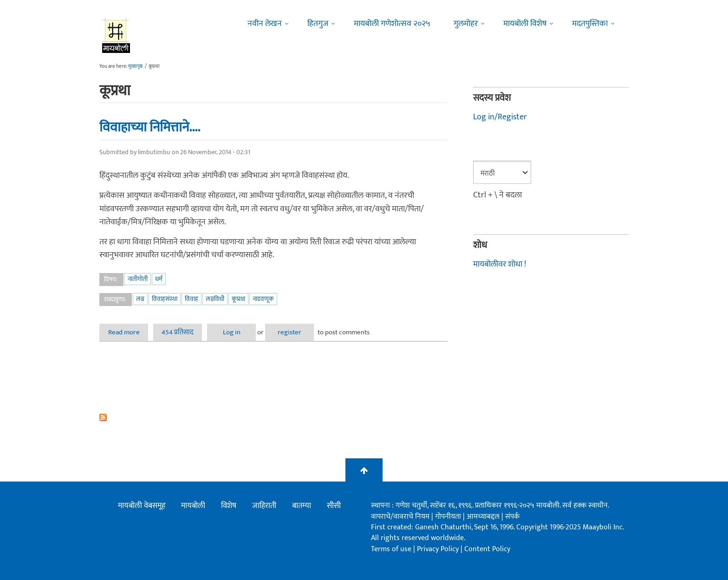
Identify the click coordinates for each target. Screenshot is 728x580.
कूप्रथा (238, 299)
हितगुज (318, 24)
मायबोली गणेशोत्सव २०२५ (392, 24)
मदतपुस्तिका (590, 24)
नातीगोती (138, 279)
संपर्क (512, 517)
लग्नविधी (215, 299)
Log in (232, 332)
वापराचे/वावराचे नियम (400, 517)
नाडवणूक (263, 299)
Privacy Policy (439, 549)
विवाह (192, 299)
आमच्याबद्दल (484, 517)
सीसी (334, 506)
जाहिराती (264, 506)
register (289, 332)
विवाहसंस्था (165, 299)
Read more (128, 332)
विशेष (229, 506)
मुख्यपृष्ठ (135, 66)
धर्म (159, 279)
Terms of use (391, 549)
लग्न (140, 299)
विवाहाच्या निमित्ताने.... (150, 127)
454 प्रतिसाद (178, 332)
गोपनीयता (449, 517)
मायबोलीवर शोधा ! (500, 264)
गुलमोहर (466, 24)
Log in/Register (500, 117)
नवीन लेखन (265, 24)
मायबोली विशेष (525, 24)
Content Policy (487, 549)
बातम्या (302, 506)
